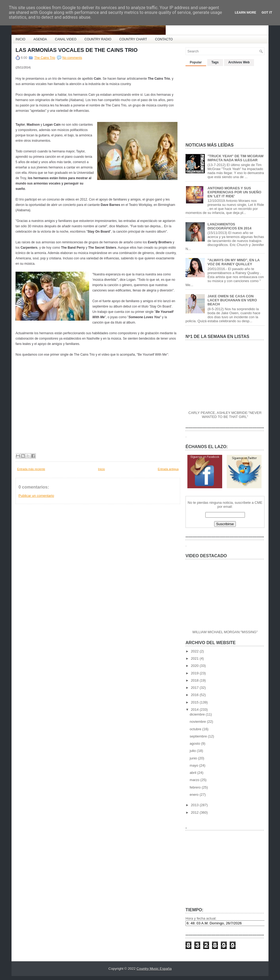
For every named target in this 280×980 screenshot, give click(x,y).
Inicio (101, 469)
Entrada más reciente (31, 469)
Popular (196, 62)
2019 (195, 673)
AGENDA (40, 39)
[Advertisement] (226, 102)
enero (195, 795)
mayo (194, 765)
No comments (72, 58)
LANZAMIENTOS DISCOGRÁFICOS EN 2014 (229, 226)
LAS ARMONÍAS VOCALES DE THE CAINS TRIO (77, 50)
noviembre (198, 722)
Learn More (245, 12)
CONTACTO (164, 39)
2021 (195, 658)
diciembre (198, 714)
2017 (195, 688)
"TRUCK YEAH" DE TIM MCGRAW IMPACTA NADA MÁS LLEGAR (235, 158)
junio (194, 758)
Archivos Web (239, 62)
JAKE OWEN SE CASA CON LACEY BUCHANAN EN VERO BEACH (232, 300)
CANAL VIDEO (66, 39)
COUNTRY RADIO (98, 39)
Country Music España (154, 969)
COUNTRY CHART (133, 39)
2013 (195, 805)
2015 (195, 702)
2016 (195, 695)
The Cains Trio (45, 58)
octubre (196, 729)
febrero (196, 787)
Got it (267, 12)
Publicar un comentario (36, 496)
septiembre (199, 736)
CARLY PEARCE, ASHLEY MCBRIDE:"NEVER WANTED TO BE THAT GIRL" (225, 415)
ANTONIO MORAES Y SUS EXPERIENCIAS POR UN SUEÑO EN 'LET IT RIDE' (234, 192)
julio (193, 751)
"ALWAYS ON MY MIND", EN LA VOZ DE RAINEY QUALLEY (234, 262)
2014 (195, 710)
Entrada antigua (168, 469)
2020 (195, 666)
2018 (195, 680)
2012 (195, 812)
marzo (195, 780)
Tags (215, 62)
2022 (195, 651)
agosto (196, 743)
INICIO (20, 39)
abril (194, 773)
